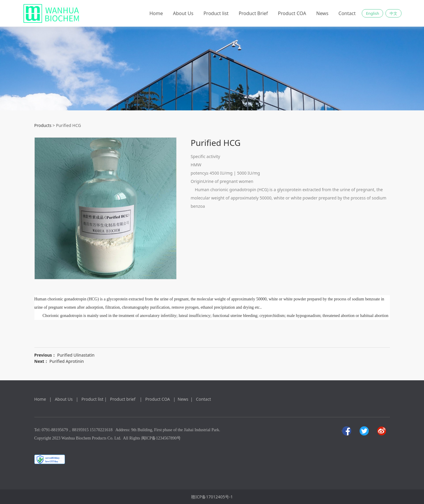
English (372, 13)
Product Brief (253, 13)
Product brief (124, 399)
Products (43, 125)
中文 (393, 13)
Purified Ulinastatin (76, 355)
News (322, 13)
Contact (347, 13)
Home (156, 13)
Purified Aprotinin (67, 361)
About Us (183, 13)
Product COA (292, 13)
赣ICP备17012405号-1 (212, 497)
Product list (216, 13)
